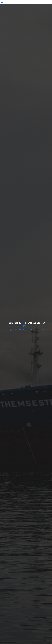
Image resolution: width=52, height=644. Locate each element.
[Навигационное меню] (2, 2)
